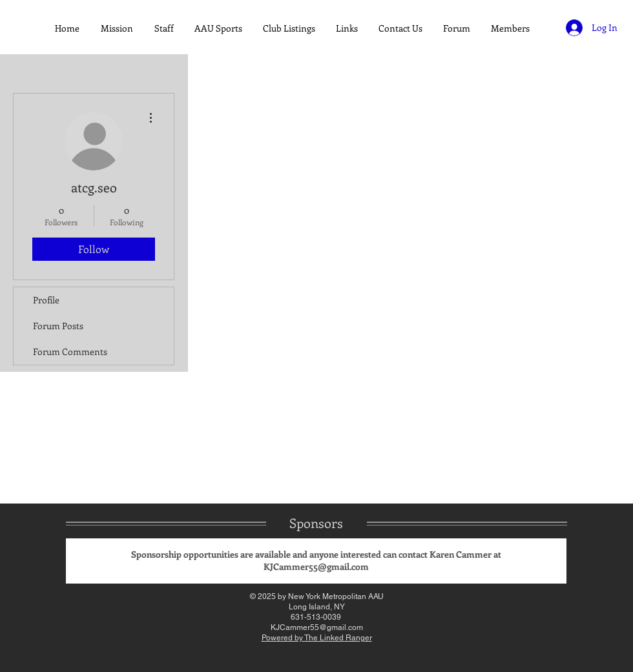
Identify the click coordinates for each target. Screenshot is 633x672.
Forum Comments (70, 351)
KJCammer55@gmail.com (316, 566)
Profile (46, 300)
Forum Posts (58, 326)
